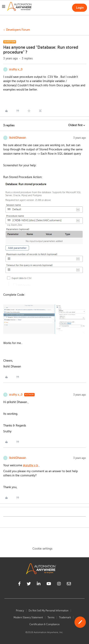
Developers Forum (18, 30)
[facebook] (19, 584)
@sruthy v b (30, 465)
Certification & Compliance (44, 624)
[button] (4, 7)
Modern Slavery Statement (28, 618)
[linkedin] (39, 584)
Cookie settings (42, 549)
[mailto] (69, 584)
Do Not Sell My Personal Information (49, 611)
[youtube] (49, 584)
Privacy (20, 611)
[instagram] (59, 584)
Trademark (65, 618)
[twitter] (29, 584)
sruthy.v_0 (16, 69)
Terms (51, 618)
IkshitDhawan (18, 138)
